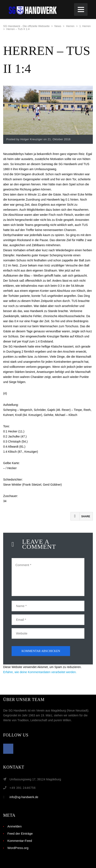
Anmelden (15, 826)
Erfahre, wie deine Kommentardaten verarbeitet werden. (40, 672)
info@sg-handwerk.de (24, 797)
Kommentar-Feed (20, 841)
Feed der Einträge (20, 833)
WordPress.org (18, 848)
